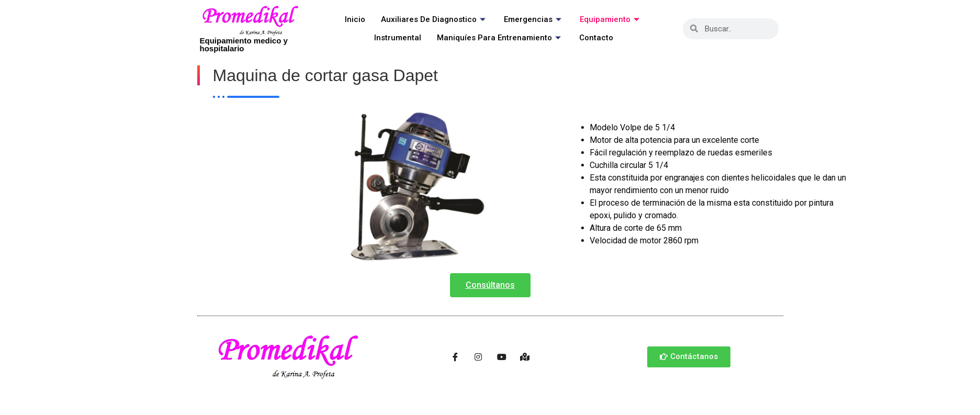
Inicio (355, 19)
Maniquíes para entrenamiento (500, 38)
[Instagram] (478, 357)
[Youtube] (502, 357)
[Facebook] (455, 357)
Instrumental (398, 38)
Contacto (596, 38)
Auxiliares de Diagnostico (435, 19)
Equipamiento (611, 19)
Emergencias (534, 19)
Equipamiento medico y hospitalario (244, 44)
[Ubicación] (525, 357)
